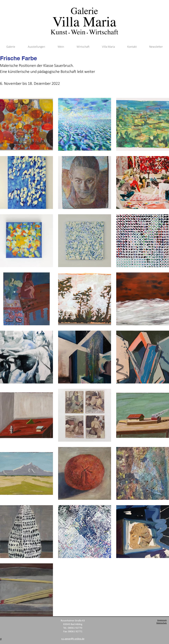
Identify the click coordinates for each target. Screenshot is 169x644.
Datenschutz (162, 623)
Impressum (162, 620)
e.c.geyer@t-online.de (73, 639)
